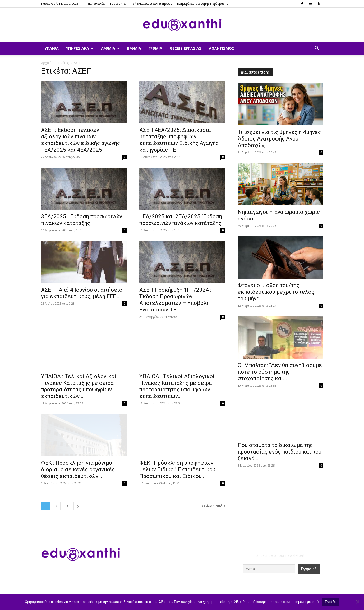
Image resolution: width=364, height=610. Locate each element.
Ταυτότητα (118, 4)
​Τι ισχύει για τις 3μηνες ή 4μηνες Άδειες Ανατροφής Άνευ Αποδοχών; (279, 139)
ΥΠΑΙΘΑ (52, 48)
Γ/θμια (155, 48)
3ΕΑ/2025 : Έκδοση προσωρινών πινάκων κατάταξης (82, 220)
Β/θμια (134, 48)
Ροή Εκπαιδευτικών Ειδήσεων (151, 4)
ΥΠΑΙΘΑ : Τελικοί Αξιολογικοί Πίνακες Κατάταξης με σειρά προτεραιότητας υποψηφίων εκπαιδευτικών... (79, 386)
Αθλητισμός (222, 48)
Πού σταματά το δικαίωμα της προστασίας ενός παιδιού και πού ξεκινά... (280, 452)
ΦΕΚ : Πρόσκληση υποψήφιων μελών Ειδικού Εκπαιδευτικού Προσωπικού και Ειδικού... (177, 469)
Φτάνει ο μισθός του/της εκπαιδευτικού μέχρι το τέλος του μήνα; (276, 292)
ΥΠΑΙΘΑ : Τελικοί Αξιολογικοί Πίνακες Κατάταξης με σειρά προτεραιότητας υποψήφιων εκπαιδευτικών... (177, 373)
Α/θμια (110, 48)
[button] (317, 49)
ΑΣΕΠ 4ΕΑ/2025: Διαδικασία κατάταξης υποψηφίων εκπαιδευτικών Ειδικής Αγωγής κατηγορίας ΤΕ (179, 140)
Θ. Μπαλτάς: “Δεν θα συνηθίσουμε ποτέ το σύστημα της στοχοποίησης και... (280, 372)
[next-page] (78, 506)
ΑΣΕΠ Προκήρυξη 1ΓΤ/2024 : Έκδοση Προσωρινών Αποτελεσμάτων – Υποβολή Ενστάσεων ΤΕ (175, 300)
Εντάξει (331, 602)
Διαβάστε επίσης (255, 72)
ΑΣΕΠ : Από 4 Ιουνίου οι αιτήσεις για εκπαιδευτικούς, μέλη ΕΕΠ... (82, 293)
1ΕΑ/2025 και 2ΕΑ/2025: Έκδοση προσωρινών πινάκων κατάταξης (181, 220)
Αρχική (46, 63)
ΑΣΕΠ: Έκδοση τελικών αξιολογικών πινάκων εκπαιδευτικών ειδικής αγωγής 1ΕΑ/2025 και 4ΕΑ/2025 (80, 140)
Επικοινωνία (96, 4)
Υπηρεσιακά (80, 48)
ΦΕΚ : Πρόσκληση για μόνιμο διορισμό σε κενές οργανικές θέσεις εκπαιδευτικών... (78, 469)
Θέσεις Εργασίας (186, 48)
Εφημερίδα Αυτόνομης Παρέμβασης (203, 4)
